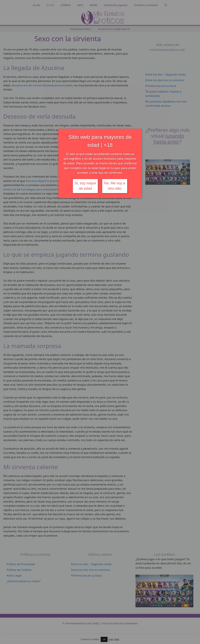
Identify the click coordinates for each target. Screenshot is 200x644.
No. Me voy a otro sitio (115, 186)
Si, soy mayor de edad (85, 186)
